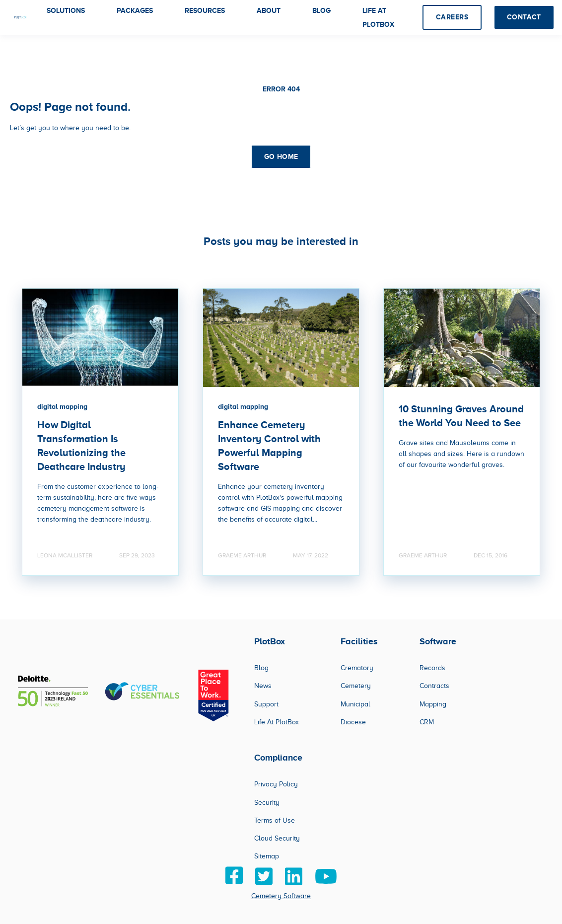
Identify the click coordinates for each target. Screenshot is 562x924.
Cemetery (356, 686)
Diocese (353, 722)
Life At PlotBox (277, 722)
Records (432, 668)
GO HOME (281, 156)
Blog (261, 668)
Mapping (433, 704)
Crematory (357, 668)
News (263, 686)
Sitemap (267, 856)
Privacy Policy (276, 784)
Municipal (355, 704)
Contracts (434, 686)
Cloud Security (277, 838)
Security (267, 803)
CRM (427, 722)
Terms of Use (275, 820)
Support (266, 704)
